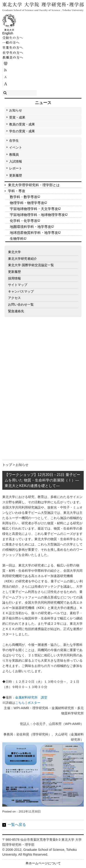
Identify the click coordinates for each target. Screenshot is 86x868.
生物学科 (17, 239)
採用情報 (14, 278)
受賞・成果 (17, 117)
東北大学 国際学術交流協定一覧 (31, 265)
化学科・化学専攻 (24, 221)
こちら (20, 703)
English (8, 33)
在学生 (14, 141)
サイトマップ (18, 285)
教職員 (14, 155)
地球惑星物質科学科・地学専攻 (34, 233)
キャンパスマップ (21, 291)
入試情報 (16, 161)
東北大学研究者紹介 (22, 259)
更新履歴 (16, 175)
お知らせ (16, 110)
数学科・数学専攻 (24, 197)
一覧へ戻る (17, 825)
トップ (7, 465)
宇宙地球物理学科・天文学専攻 (34, 209)
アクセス (14, 298)
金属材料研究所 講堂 (31, 697)
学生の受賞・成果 (22, 131)
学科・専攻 (17, 191)
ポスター (34, 703)
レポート (16, 168)
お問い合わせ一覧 (21, 304)
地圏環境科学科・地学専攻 (31, 227)
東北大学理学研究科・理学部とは (34, 185)
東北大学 (14, 252)
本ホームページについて (43, 863)
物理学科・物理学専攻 (27, 203)
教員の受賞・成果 (22, 124)
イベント (16, 147)
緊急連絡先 (16, 311)
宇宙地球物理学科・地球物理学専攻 (37, 215)
